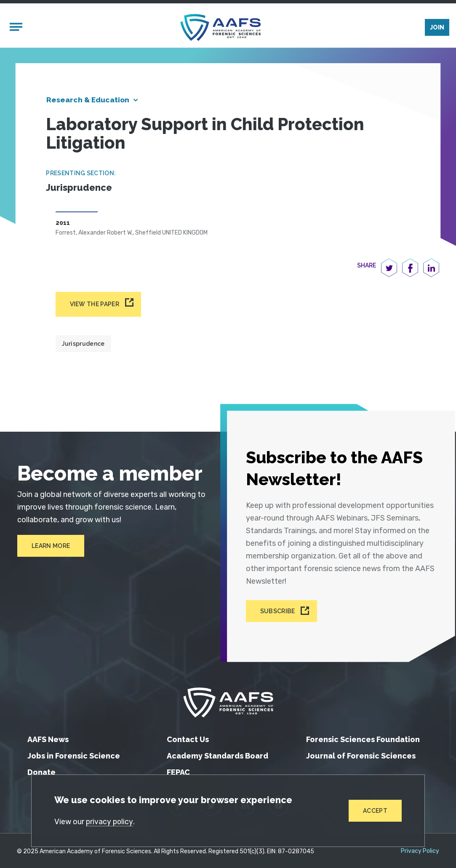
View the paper (95, 306)
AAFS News (48, 738)
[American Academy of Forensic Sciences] (221, 28)
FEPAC (178, 771)
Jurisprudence (83, 345)
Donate (41, 771)
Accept (375, 811)
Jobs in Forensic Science (74, 754)
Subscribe (280, 610)
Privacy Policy (420, 849)
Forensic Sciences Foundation (363, 738)
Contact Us (188, 738)
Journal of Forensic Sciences (361, 754)
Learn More (50, 548)
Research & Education (90, 101)
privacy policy (110, 821)
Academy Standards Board (217, 754)
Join (437, 28)
